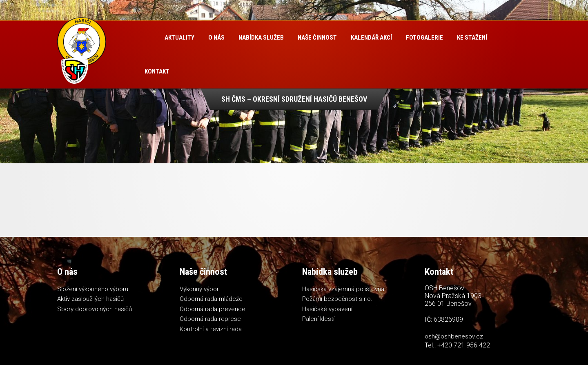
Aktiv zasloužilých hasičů (90, 299)
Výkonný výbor (199, 289)
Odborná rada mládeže (211, 299)
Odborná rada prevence (213, 309)
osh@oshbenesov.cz (454, 336)
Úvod (148, 38)
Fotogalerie (424, 38)
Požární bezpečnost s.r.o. (337, 299)
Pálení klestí (318, 319)
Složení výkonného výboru (93, 289)
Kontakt (157, 71)
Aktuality (179, 38)
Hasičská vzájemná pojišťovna (343, 289)
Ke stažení (472, 38)
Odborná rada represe (210, 319)
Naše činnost (317, 38)
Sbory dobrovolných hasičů (95, 309)
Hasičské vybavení (327, 309)
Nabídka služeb (261, 38)
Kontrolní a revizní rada (211, 329)
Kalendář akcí (371, 38)
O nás (216, 38)
